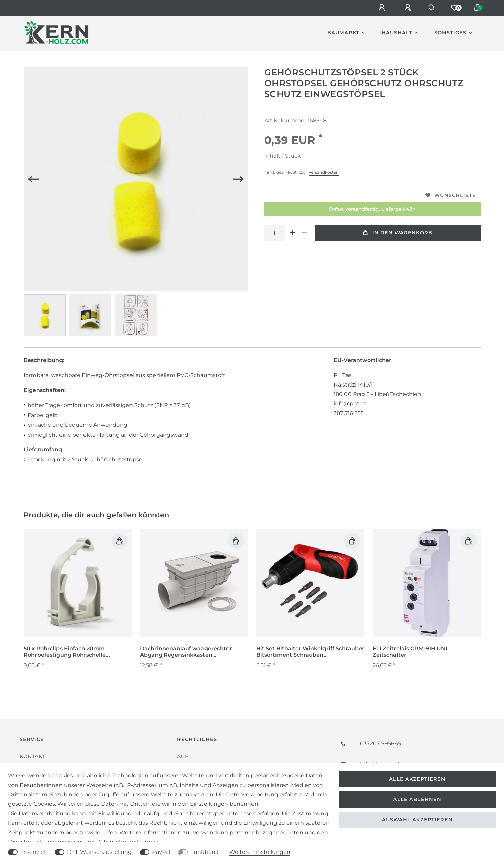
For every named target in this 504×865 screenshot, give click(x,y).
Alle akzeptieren (417, 779)
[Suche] (431, 8)
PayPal (161, 852)
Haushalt (397, 33)
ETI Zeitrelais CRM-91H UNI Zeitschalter (410, 652)
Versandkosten (324, 172)
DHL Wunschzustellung (99, 852)
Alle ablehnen (417, 799)
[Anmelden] (381, 8)
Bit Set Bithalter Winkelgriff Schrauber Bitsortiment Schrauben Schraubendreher (310, 652)
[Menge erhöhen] (293, 233)
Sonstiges (450, 33)
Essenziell (33, 852)
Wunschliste (451, 195)
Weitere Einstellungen (260, 852)
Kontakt (32, 756)
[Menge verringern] (305, 233)
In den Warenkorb (398, 233)
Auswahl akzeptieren (417, 820)
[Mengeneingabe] (274, 233)
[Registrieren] (407, 8)
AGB (183, 756)
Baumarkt (343, 33)
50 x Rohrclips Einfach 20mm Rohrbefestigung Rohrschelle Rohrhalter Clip (65, 652)
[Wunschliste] (454, 8)
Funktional (205, 852)
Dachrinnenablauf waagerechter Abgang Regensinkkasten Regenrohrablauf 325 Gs (186, 652)
